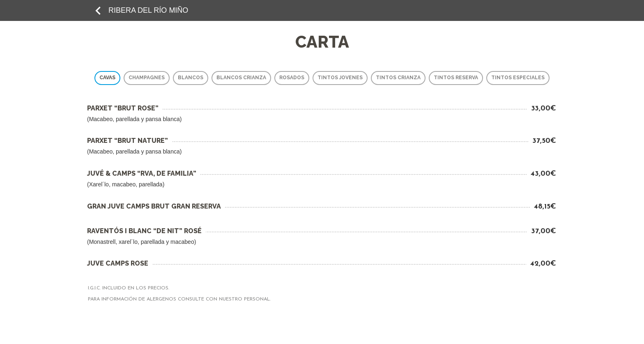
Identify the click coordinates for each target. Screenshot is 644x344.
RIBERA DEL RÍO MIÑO (148, 10)
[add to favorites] (98, 10)
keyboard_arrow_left (98, 11)
